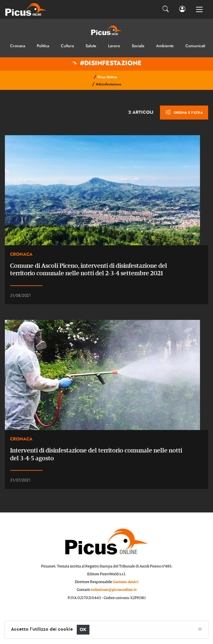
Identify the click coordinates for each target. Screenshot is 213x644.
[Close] (200, 629)
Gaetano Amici (126, 582)
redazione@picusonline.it (114, 590)
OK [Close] (83, 630)
